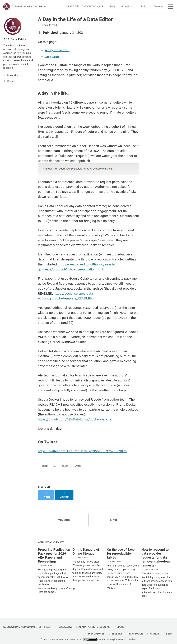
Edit (47, 623)
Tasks (65, 466)
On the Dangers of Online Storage (86, 548)
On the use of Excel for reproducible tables (121, 550)
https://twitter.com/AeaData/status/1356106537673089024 (82, 451)
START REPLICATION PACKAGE (85, 7)
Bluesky (115, 630)
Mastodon (134, 630)
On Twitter (52, 57)
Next (114, 516)
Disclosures (96, 630)
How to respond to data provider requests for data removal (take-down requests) (156, 554)
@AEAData (63, 623)
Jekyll (112, 636)
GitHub (153, 630)
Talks (144, 7)
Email (119, 623)
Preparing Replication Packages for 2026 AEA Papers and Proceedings (54, 552)
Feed (167, 630)
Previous (63, 516)
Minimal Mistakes (127, 636)
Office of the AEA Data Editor (29, 7)
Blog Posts (128, 7)
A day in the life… (57, 50)
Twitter (77, 466)
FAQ (112, 7)
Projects (159, 7)
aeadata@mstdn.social (92, 623)
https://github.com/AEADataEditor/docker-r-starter (75, 419)
